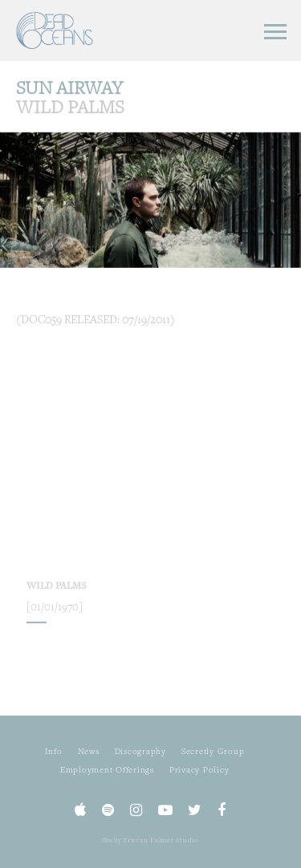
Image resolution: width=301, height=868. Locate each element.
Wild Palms (57, 596)
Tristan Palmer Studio (161, 840)
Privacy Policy (199, 769)
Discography (140, 751)
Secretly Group (213, 751)
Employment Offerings (107, 769)
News (89, 751)
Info (54, 751)
